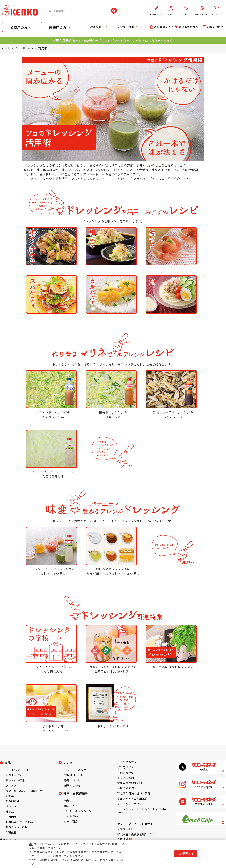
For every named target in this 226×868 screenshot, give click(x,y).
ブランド (11, 806)
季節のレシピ (73, 780)
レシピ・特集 (126, 27)
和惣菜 (10, 796)
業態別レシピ (73, 786)
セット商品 (71, 816)
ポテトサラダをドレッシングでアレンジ (53, 729)
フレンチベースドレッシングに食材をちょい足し (53, 571)
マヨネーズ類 (14, 775)
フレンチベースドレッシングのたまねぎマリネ (53, 474)
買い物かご (217, 11)
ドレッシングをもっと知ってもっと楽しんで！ (53, 669)
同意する (186, 854)
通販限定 (96, 27)
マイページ (171, 11)
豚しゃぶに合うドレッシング (173, 667)
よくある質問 (126, 778)
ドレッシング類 (15, 780)
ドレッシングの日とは (113, 726)
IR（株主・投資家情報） (132, 834)
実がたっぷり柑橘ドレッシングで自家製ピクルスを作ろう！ (113, 669)
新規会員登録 (156, 11)
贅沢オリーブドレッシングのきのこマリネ (173, 415)
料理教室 (11, 832)
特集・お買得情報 (76, 793)
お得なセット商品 (17, 827)
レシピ (68, 763)
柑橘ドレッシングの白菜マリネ (113, 415)
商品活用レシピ (74, 775)
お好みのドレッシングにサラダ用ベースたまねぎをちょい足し (113, 571)
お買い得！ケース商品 (19, 822)
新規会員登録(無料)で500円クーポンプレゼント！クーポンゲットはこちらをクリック (113, 40)
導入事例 (70, 806)
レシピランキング (75, 770)
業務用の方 (19, 27)
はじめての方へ (127, 762)
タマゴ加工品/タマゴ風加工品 (24, 791)
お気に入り (186, 11)
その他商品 (12, 801)
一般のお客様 (126, 788)
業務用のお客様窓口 (130, 783)
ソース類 (11, 786)
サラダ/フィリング (17, 770)
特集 (67, 801)
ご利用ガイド (126, 767)
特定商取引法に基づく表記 (134, 793)
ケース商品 (71, 821)
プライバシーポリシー (131, 804)
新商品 (10, 812)
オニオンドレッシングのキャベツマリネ (53, 415)
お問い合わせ (126, 773)
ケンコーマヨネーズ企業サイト (136, 824)
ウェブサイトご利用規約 (132, 799)
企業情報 (123, 829)
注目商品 (11, 817)
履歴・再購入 (202, 11)
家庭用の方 (58, 27)
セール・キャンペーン (78, 811)
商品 (8, 763)
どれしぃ (158, 179)
